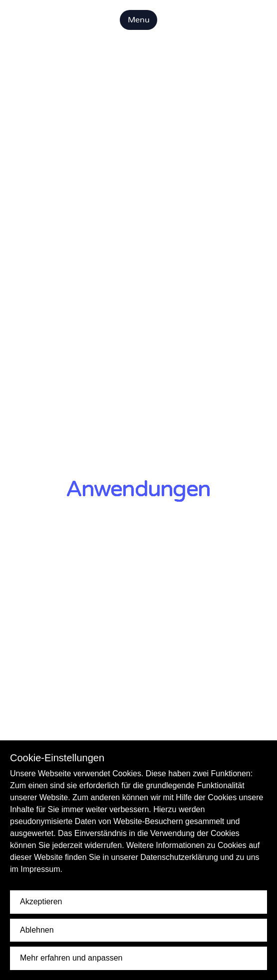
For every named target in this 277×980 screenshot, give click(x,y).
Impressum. (41, 869)
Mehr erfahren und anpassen (71, 958)
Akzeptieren (41, 902)
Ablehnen (37, 930)
